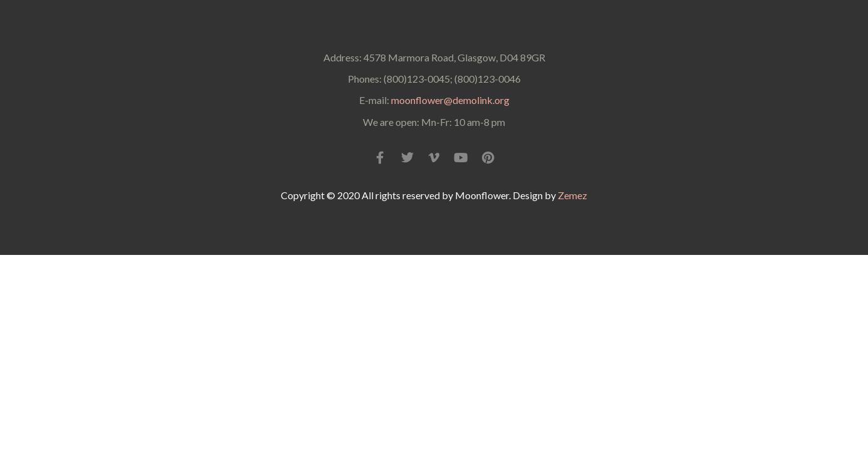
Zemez (573, 195)
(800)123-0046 (488, 79)
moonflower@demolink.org (450, 100)
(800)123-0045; (417, 79)
